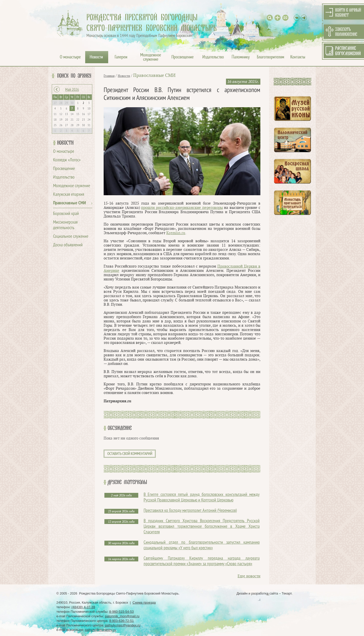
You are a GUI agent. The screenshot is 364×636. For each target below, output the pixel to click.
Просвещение (64, 169)
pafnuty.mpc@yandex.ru (123, 625)
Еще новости (249, 576)
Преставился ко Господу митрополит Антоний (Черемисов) (190, 511)
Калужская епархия (69, 195)
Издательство (64, 177)
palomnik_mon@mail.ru (122, 616)
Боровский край (66, 214)
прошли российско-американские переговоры (182, 208)
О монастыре (64, 152)
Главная (109, 76)
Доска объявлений (68, 245)
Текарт (287, 593)
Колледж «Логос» (67, 160)
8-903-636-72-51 (121, 621)
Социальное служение (71, 237)
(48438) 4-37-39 (83, 607)
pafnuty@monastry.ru (101, 630)
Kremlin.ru (176, 233)
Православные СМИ (70, 203)
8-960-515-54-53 (121, 612)
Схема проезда (144, 602)
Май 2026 (72, 90)
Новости (65, 143)
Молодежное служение (72, 186)
